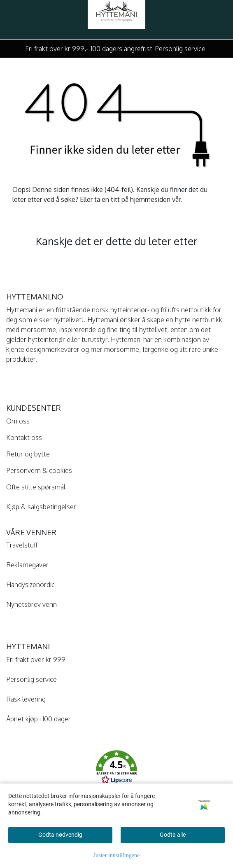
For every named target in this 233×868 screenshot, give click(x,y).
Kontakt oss (24, 438)
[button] (116, 769)
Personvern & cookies (39, 470)
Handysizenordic (30, 585)
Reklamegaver (27, 565)
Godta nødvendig (60, 835)
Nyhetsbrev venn (31, 604)
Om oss (18, 421)
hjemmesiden (150, 199)
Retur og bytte (28, 454)
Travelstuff (22, 545)
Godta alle (173, 835)
